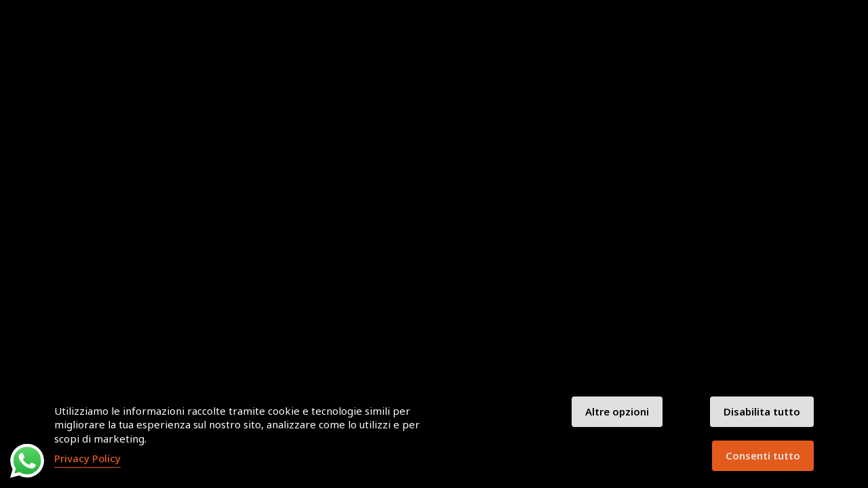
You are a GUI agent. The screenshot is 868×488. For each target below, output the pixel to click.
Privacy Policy (87, 458)
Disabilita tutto (762, 411)
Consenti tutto (763, 455)
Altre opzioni (617, 411)
